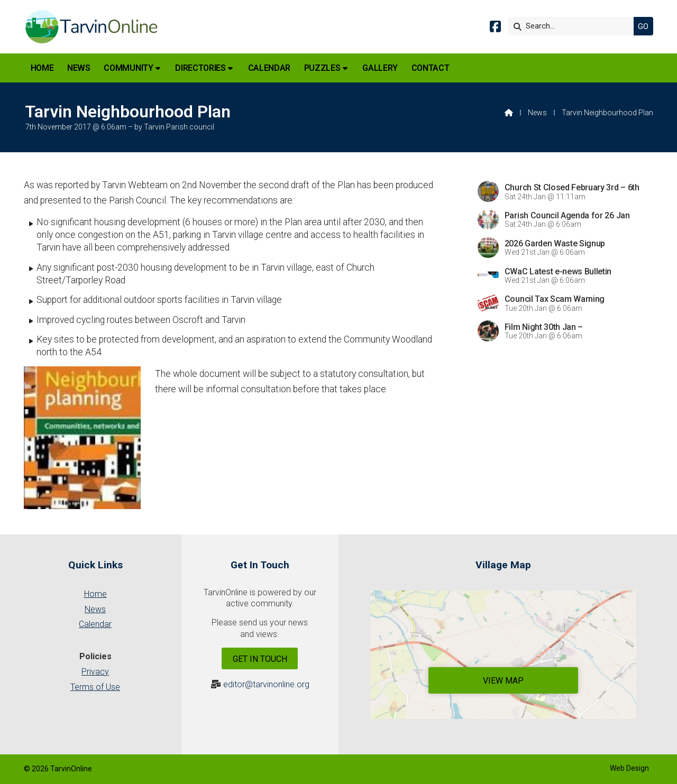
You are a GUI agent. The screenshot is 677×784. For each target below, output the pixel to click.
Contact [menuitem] (431, 68)
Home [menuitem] (42, 68)
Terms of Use (95, 687)
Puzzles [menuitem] (322, 68)
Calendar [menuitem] (269, 68)
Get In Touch (260, 659)
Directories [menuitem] (200, 68)
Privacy (95, 672)
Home (95, 594)
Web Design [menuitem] (629, 768)
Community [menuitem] (128, 68)
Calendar (95, 624)
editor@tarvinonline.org (266, 684)
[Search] (573, 26)
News (537, 113)
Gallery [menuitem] (380, 68)
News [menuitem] (79, 68)
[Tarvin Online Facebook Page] (495, 28)
